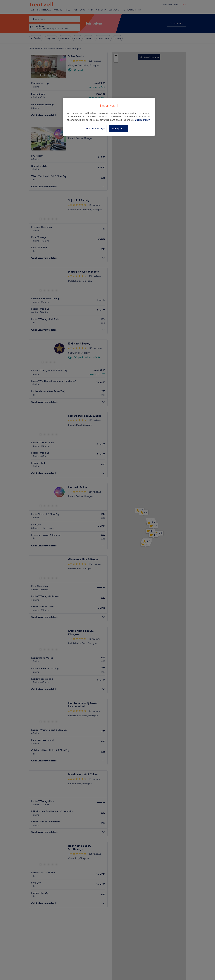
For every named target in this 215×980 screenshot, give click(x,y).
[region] (109, 117)
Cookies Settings (95, 129)
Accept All (118, 129)
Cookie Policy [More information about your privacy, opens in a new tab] (142, 120)
